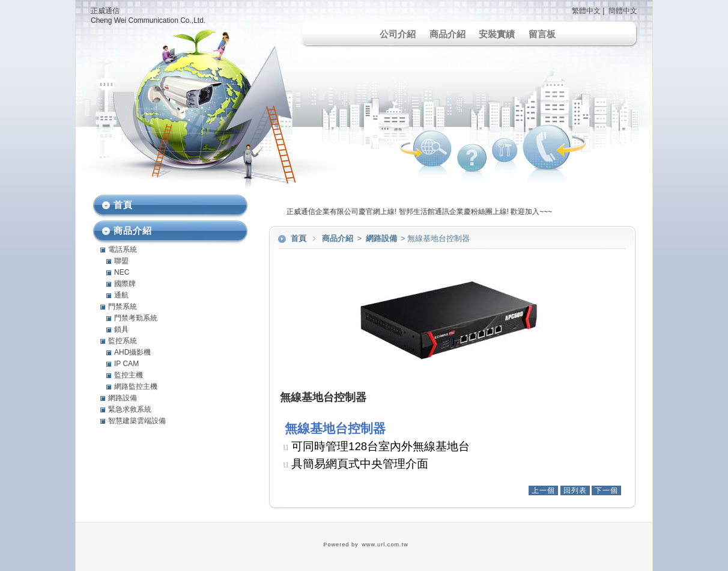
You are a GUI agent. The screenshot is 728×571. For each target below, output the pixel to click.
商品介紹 (447, 34)
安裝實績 (497, 34)
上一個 (543, 490)
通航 (121, 295)
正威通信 (105, 11)
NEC (122, 272)
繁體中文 (586, 11)
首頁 (299, 238)
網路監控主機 (136, 386)
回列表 (575, 490)
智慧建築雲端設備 (137, 421)
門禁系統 (123, 307)
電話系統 (123, 249)
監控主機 (129, 375)
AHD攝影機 (132, 352)
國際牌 (125, 284)
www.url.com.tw (385, 545)
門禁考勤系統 (136, 318)
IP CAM (126, 364)
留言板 (542, 34)
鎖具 (121, 329)
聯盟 (121, 261)
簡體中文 (623, 11)
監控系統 (123, 341)
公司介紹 (398, 34)
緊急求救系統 (130, 409)
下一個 (606, 490)
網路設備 (382, 238)
